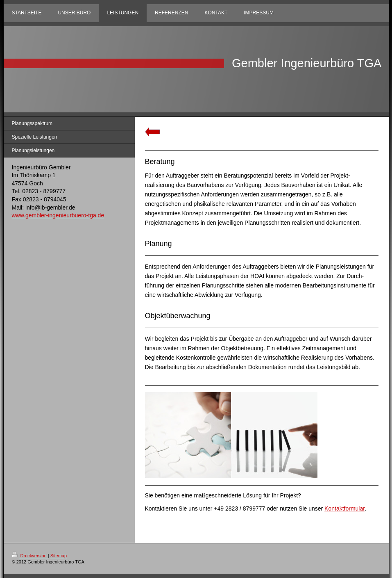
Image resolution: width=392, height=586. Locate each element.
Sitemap (59, 556)
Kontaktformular (344, 508)
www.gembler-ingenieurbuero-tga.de (58, 215)
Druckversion (30, 556)
